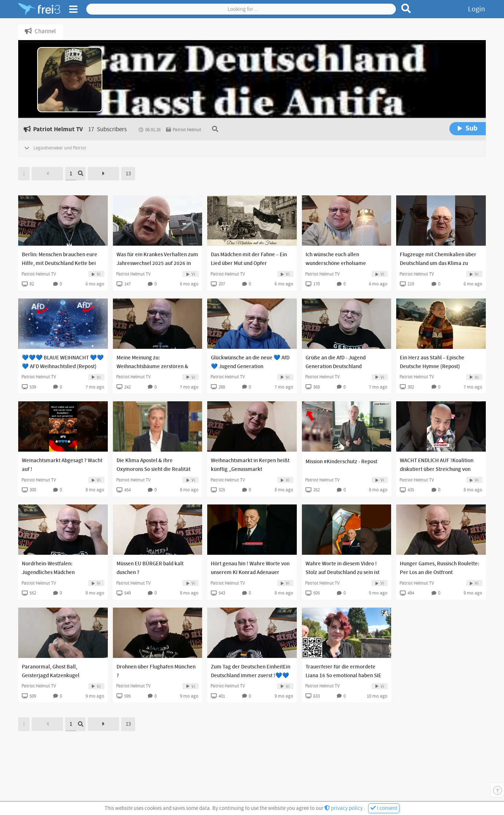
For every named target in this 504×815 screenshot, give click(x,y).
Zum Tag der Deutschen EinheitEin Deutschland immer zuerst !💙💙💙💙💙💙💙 (251, 676)
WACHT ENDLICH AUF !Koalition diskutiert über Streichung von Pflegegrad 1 (437, 469)
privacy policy (344, 808)
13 (128, 174)
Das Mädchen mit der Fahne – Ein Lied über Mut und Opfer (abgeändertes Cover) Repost (249, 264)
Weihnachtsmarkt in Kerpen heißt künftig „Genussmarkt (250, 465)
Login (477, 9)
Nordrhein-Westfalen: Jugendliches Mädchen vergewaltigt (48, 573)
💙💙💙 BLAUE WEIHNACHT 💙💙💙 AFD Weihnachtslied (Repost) (63, 362)
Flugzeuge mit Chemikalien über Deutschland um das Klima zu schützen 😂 (438, 264)
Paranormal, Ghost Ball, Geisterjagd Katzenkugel (51, 671)
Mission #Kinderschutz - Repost (341, 462)
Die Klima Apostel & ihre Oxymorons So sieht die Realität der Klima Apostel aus (153, 469)
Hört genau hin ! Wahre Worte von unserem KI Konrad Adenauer (250, 568)
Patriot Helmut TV (39, 274)
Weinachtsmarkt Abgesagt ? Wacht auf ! (62, 465)
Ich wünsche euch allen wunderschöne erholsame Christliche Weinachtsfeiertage (342, 264)
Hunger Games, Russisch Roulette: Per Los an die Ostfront (440, 568)
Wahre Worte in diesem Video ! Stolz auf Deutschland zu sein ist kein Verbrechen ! (342, 573)
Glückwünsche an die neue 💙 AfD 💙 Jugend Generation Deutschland (250, 367)
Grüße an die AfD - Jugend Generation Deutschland (336, 362)
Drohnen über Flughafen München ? (156, 671)
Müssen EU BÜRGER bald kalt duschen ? (150, 568)
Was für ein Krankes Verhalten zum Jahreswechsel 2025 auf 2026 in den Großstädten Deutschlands (157, 264)
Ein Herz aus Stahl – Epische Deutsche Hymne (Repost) (432, 362)
